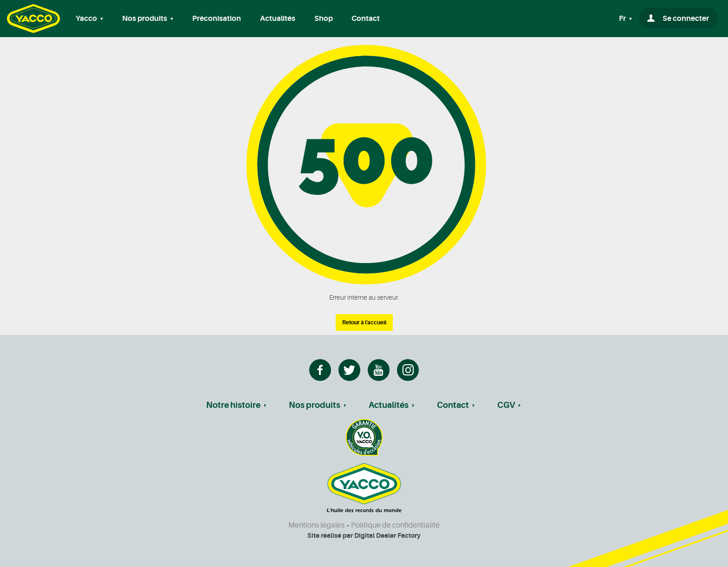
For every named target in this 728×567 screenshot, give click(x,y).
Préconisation (217, 19)
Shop (324, 19)
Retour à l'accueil (364, 322)
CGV (506, 405)
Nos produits (315, 405)
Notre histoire (233, 405)
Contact (366, 19)
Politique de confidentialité (395, 525)
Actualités (278, 19)
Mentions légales (316, 525)
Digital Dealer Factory (387, 535)
